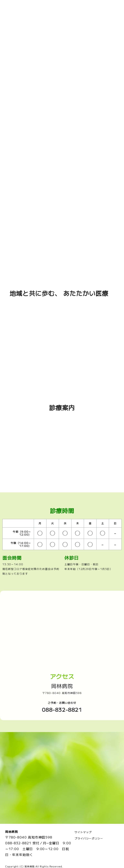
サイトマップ (83, 822)
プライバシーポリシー (89, 828)
